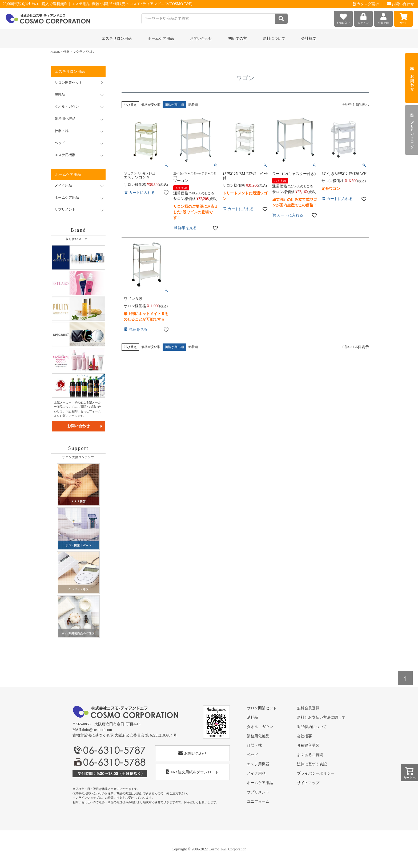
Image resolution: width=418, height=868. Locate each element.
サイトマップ (308, 783)
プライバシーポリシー (316, 773)
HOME (55, 52)
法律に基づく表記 (312, 764)
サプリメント (258, 792)
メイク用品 (256, 773)
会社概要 (309, 39)
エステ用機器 (258, 764)
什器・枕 (254, 745)
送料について (274, 39)
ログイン (363, 17)
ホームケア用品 (260, 783)
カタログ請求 (366, 4)
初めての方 (238, 39)
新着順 (193, 105)
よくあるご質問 (310, 755)
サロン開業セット (69, 83)
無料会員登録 (308, 708)
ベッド (252, 755)
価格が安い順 (151, 105)
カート (403, 17)
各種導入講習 (308, 745)
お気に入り (343, 17)
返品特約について (312, 727)
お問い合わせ (401, 4)
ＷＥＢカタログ (412, 130)
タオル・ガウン (260, 727)
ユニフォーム (258, 801)
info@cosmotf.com (98, 730)
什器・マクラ (73, 52)
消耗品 (252, 717)
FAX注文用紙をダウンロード (193, 772)
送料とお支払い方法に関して (321, 717)
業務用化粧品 (258, 736)
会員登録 (383, 17)
